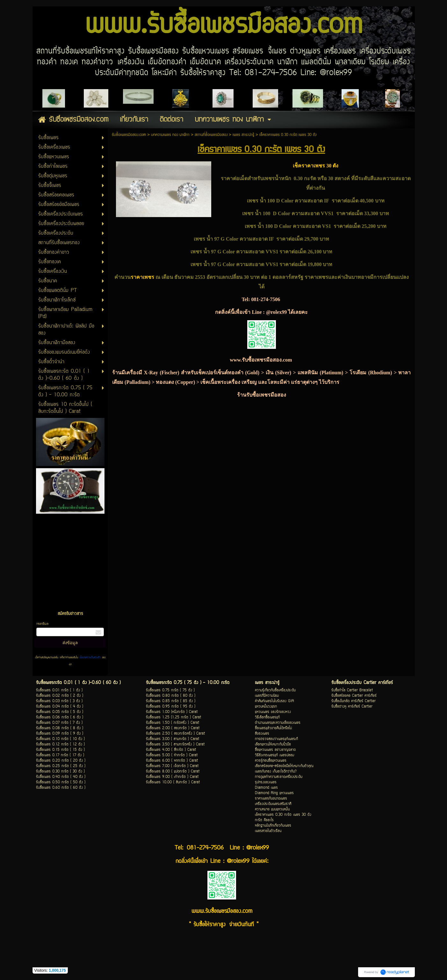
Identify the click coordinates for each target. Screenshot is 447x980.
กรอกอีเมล (42, 624)
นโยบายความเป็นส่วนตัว (90, 658)
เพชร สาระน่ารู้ (243, 135)
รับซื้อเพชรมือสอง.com (129, 135)
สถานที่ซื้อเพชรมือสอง (211, 135)
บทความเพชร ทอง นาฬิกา (170, 135)
